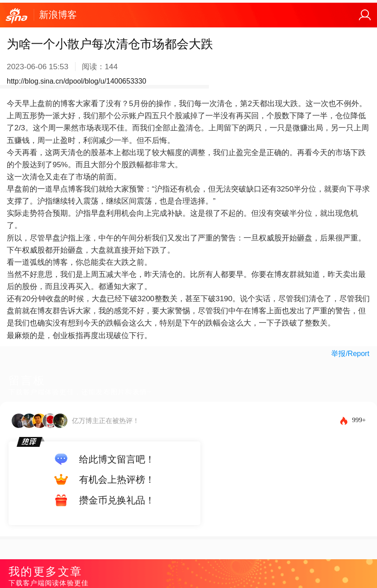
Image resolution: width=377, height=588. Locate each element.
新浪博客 (58, 15)
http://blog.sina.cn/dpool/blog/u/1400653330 (76, 81)
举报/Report (350, 354)
